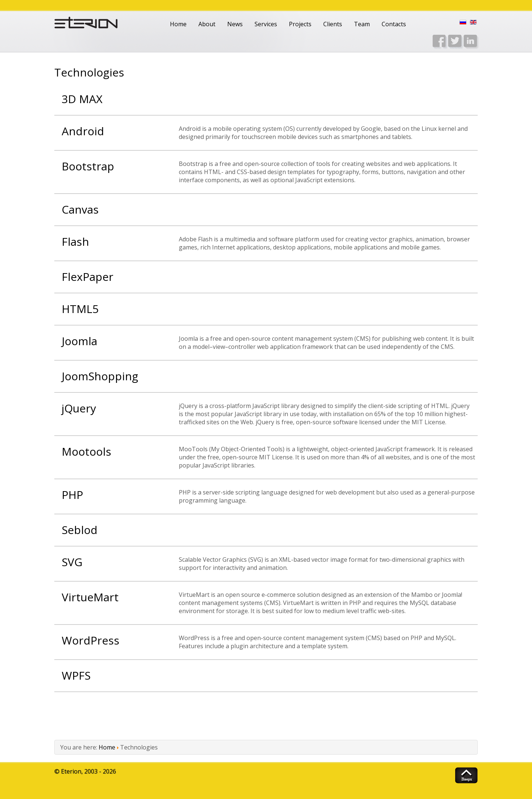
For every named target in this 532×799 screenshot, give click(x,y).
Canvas (80, 209)
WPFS (76, 675)
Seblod (80, 530)
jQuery (79, 408)
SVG (72, 562)
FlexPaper (88, 277)
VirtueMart (90, 597)
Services (266, 24)
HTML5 (80, 309)
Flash (75, 242)
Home (178, 24)
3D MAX (82, 99)
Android (83, 131)
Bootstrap (88, 166)
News (235, 24)
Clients (333, 24)
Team (362, 24)
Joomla (79, 341)
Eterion (71, 771)
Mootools (86, 451)
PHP (72, 495)
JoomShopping (100, 376)
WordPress (91, 640)
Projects (300, 24)
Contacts (394, 24)
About (207, 24)
